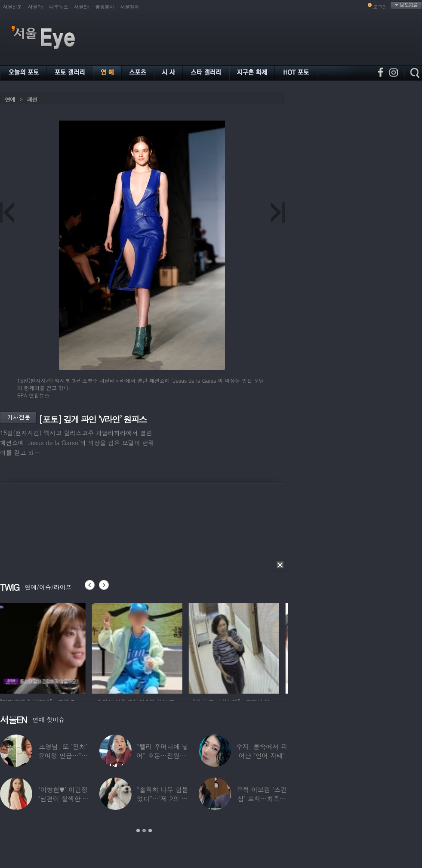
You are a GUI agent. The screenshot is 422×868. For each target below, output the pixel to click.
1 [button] (138, 831)
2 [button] (144, 831)
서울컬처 (130, 7)
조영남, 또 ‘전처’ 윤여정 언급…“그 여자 (63, 755)
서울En (82, 7)
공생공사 (105, 7)
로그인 (380, 7)
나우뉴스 (59, 7)
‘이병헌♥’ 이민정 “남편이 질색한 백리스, (63, 798)
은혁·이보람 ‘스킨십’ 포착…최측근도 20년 (262, 798)
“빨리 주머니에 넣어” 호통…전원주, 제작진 (162, 755)
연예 (10, 99)
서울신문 (12, 7)
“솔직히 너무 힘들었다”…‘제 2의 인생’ (162, 798)
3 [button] (150, 831)
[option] (45, 647)
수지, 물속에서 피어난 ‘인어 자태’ (262, 751)
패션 (32, 99)
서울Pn (35, 7)
